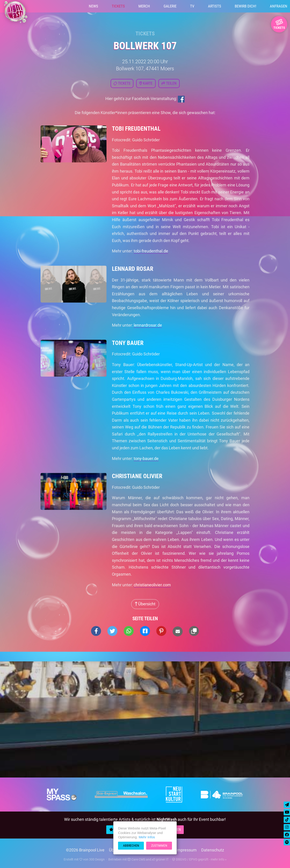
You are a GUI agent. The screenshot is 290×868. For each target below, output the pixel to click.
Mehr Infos (147, 837)
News (93, 6)
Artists (215, 6)
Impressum (186, 850)
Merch (144, 6)
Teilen (169, 83)
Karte (146, 83)
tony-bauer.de (146, 458)
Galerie (170, 6)
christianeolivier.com (152, 585)
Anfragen (279, 6)
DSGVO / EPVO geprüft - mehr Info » (199, 859)
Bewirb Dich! (245, 6)
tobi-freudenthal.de (151, 251)
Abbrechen (131, 846)
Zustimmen (159, 846)
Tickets (118, 6)
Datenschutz (213, 850)
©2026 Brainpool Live (85, 850)
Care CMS (136, 859)
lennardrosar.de (148, 325)
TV (192, 6)
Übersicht (145, 604)
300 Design (97, 859)
